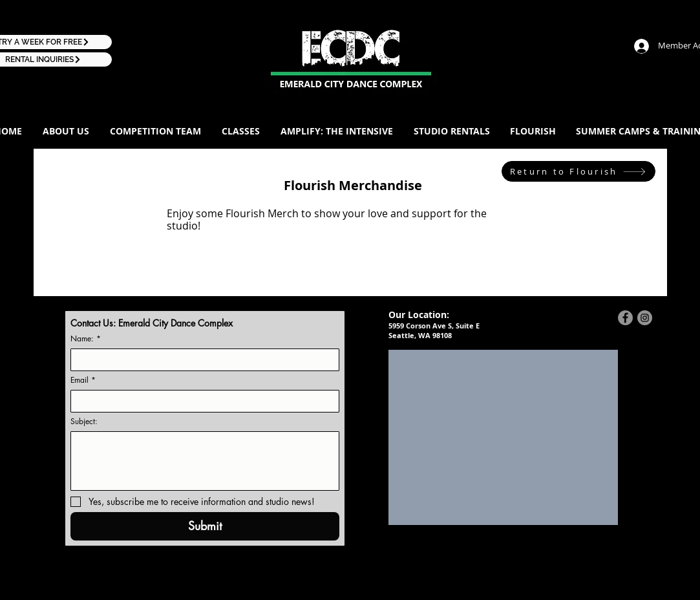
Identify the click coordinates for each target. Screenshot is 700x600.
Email (83, 380)
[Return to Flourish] (578, 171)
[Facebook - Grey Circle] (625, 318)
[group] (350, 261)
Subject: (84, 421)
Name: (86, 338)
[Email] (201, 401)
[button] (66, 131)
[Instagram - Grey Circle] (645, 318)
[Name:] (201, 360)
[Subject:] (205, 461)
